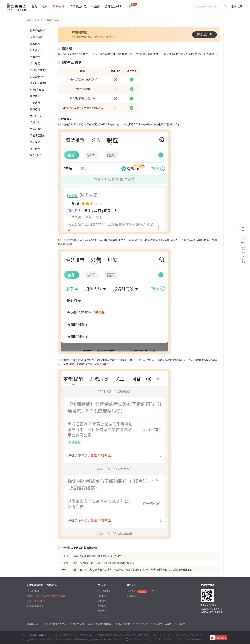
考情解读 (35, 57)
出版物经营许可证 (166, 639)
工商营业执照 (86, 635)
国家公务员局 (33, 624)
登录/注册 (237, 6)
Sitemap (74, 635)
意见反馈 (102, 606)
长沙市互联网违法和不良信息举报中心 (188, 635)
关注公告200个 (38, 76)
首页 (34, 6)
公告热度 (35, 63)
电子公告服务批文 (162, 635)
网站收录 (131, 596)
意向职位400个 (38, 70)
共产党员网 (180, 624)
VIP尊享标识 (37, 90)
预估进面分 (36, 129)
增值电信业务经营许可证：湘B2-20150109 (133, 635)
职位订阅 (131, 591)
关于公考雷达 (104, 591)
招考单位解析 (37, 30)
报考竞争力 (36, 50)
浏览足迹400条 (38, 83)
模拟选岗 (35, 109)
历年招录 (35, 96)
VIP (129, 6)
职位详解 (35, 142)
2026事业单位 (78, 6)
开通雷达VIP (205, 35)
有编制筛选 (36, 37)
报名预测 (35, 44)
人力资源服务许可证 (103, 635)
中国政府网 (157, 624)
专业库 (96, 6)
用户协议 (102, 596)
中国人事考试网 (141, 624)
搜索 (45, 6)
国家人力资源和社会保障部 (100, 624)
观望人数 (35, 122)
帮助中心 (102, 611)
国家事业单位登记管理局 (54, 624)
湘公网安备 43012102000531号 (141, 639)
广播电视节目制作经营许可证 (189, 639)
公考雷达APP (113, 6)
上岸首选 (35, 149)
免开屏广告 (36, 116)
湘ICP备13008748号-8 (113, 639)
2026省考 (58, 6)
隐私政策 (102, 601)
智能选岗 (35, 103)
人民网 (168, 624)
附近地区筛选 (37, 136)
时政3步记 (36, 155)
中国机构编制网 (123, 624)
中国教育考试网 (76, 624)
